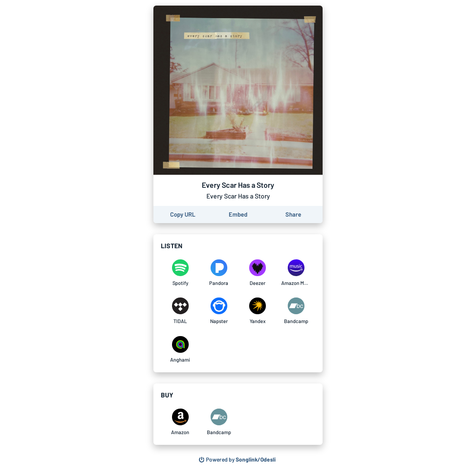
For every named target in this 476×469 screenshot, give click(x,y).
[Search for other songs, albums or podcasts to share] (238, 460)
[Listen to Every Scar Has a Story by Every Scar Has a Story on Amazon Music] (296, 273)
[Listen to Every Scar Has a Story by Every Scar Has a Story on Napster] (219, 311)
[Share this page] (293, 215)
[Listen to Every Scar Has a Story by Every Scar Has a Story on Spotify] (180, 273)
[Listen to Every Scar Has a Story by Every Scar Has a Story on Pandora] (219, 273)
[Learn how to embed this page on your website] (238, 215)
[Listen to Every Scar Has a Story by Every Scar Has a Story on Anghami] (180, 350)
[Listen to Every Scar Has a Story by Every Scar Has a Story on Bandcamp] (296, 311)
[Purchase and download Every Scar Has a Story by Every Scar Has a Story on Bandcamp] (219, 422)
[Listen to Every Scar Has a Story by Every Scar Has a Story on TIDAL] (180, 311)
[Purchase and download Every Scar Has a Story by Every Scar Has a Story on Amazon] (180, 422)
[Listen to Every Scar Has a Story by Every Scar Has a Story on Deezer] (257, 273)
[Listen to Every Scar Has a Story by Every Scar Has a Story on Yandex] (257, 311)
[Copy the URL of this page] (183, 215)
